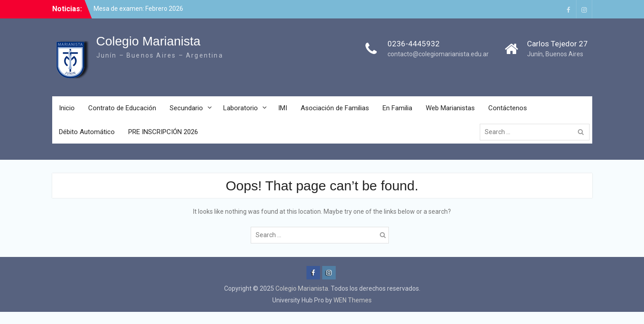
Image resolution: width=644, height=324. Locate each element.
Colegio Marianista (149, 41)
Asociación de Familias (335, 108)
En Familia (397, 108)
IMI (283, 108)
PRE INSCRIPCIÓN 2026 (163, 132)
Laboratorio (241, 108)
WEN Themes (353, 300)
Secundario (186, 108)
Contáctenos (508, 108)
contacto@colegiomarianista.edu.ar (438, 54)
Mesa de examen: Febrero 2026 (138, 9)
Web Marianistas (450, 108)
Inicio (67, 108)
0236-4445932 (414, 44)
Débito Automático (87, 132)
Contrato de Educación (122, 108)
